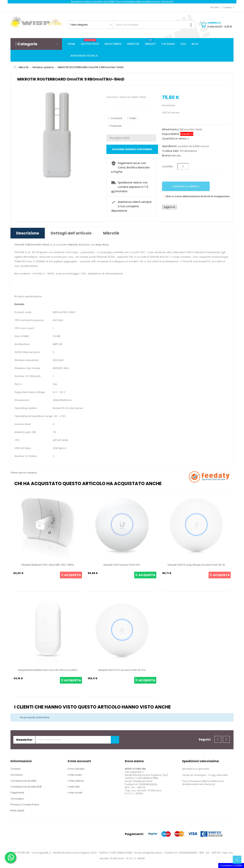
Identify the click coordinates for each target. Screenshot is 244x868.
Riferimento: (171, 129)
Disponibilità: (171, 134)
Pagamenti (17, 793)
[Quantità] (183, 166)
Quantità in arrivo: (175, 139)
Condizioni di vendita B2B (26, 787)
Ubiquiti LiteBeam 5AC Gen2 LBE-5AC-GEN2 (48, 565)
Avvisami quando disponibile (132, 149)
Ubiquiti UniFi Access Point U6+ (122, 565)
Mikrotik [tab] (111, 233)
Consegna (17, 799)
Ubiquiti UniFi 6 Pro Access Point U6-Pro (122, 670)
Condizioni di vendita (23, 781)
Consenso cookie (231, 865)
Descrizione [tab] (28, 233)
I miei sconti (75, 793)
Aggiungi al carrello (186, 186)
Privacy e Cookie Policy (25, 805)
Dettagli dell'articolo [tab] (71, 233)
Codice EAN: (170, 151)
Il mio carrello (76, 769)
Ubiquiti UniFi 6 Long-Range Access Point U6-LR (196, 565)
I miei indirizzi (76, 781)
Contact (15, 769)
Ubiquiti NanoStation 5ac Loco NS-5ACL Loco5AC (48, 670)
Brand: (166, 155)
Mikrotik (176, 156)
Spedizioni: (169, 146)
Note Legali (17, 810)
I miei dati (74, 787)
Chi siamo (17, 775)
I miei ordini (75, 775)
